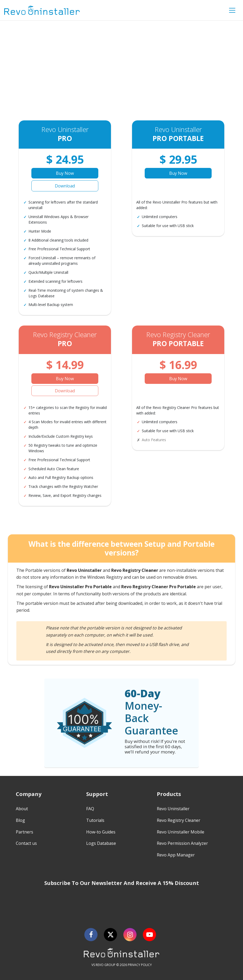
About (22, 809)
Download (65, 186)
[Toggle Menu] (232, 10)
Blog (20, 820)
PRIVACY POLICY (140, 965)
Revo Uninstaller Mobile (181, 832)
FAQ (90, 809)
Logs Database (101, 843)
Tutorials (95, 820)
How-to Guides (101, 832)
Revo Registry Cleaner (179, 820)
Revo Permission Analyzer (182, 843)
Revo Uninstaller (173, 809)
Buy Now (65, 173)
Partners (25, 832)
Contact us (26, 843)
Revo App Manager (176, 855)
